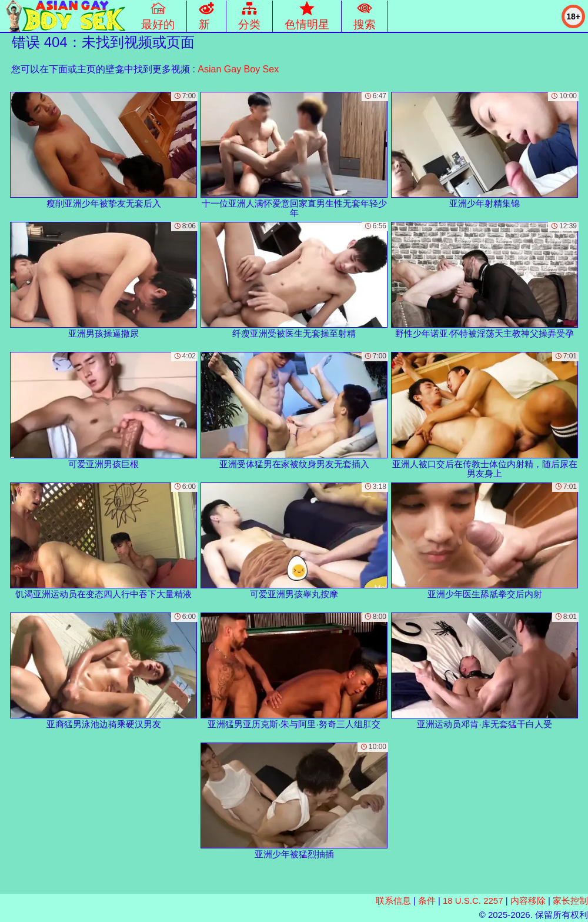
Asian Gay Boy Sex (238, 69)
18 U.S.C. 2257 (473, 901)
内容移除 (528, 901)
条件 (427, 901)
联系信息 (393, 901)
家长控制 (570, 901)
